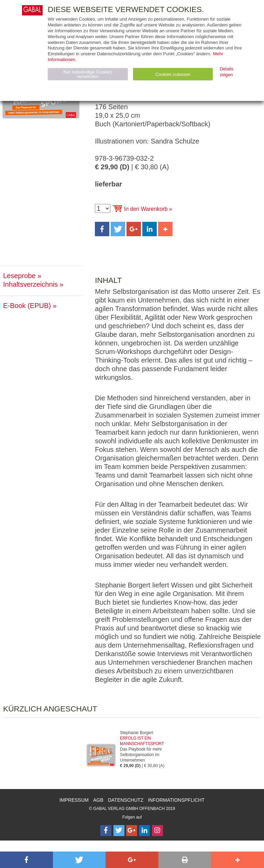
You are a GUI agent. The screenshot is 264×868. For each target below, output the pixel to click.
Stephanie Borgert (137, 733)
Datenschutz (126, 800)
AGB (98, 800)
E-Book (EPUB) (27, 306)
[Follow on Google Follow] (132, 831)
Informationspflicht (176, 800)
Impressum (74, 800)
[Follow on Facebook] (106, 831)
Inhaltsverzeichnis (30, 284)
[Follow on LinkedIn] (144, 831)
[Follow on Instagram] (157, 831)
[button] (102, 229)
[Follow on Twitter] (119, 831)
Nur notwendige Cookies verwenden (88, 74)
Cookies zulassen (173, 74)
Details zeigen (227, 72)
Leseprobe (19, 276)
